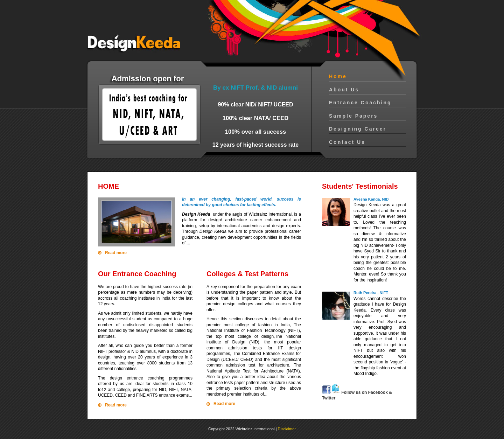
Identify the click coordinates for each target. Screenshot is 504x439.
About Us (344, 90)
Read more (116, 253)
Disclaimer (287, 429)
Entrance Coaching (360, 103)
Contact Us (347, 142)
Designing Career (358, 129)
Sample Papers (353, 116)
